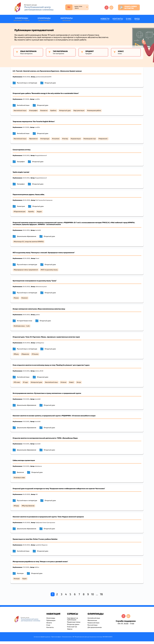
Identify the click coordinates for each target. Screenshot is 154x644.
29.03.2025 (26, 314)
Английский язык (23, 105)
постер (66, 139)
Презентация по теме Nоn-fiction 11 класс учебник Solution (35, 539)
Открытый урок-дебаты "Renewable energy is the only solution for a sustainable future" (46, 93)
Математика (92, 620)
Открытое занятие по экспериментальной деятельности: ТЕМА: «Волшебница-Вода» (45, 438)
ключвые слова (20, 477)
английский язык (21, 110)
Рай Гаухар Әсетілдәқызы (44, 200)
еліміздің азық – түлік (22, 326)
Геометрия (21, 206)
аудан (40, 211)
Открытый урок (50, 83)
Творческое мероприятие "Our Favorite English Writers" (34, 121)
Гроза (17, 298)
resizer (1, 607)
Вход (137, 19)
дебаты (54, 110)
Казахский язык (93, 623)
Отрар (17, 506)
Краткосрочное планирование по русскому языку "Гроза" (35, 281)
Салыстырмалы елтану (22, 150)
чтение (64, 382)
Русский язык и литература (27, 83)
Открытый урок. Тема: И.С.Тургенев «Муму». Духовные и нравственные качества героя (46, 337)
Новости (105, 19)
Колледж (20, 573)
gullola (38, 314)
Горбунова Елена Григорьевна (45, 522)
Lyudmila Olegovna (41, 545)
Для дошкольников (95, 627)
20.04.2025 (26, 200)
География (21, 161)
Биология (20, 472)
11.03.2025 (26, 399)
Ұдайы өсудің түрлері (21, 172)
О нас (129, 19)
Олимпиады (22, 19)
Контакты (118, 19)
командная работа (94, 110)
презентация (76, 139)
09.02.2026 (26, 77)
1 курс (26, 382)
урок (25, 579)
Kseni (37, 258)
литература (45, 139)
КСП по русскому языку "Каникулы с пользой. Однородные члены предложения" (44, 252)
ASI (37, 494)
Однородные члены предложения (26, 270)
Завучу (70, 629)
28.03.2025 (26, 343)
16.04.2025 (26, 230)
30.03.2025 (26, 286)
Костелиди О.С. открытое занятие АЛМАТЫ (29, 241)
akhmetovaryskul (41, 286)
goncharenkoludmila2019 (43, 77)
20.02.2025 (26, 545)
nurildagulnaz (40, 343)
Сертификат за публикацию (72, 619)
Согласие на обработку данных (42, 637)
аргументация (79, 110)
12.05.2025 (26, 155)
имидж (17, 579)
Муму (17, 354)
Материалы (67, 19)
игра (79, 382)
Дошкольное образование (27, 236)
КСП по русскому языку (50, 270)
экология (44, 110)
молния (25, 298)
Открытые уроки (73, 624)
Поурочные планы (74, 622)
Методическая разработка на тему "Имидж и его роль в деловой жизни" (40, 561)
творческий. (104, 139)
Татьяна (36, 354)
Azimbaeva (38, 466)
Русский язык (93, 625)
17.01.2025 (26, 567)
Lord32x (37, 99)
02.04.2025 (26, 258)
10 (92, 594)
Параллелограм (20, 211)
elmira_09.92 (39, 371)
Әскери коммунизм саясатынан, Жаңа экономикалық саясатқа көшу (39, 309)
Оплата (49, 623)
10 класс (17, 382)
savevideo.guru (0, 607)
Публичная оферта (56, 637)
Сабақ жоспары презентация (24, 460)
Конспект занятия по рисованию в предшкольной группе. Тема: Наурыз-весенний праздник (48, 517)
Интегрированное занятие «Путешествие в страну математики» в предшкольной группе (47, 393)
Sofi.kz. (37, 567)
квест (72, 382)
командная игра (90, 139)
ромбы (32, 211)
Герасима (26, 354)
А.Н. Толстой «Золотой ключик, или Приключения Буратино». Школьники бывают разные (47, 71)
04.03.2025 (26, 494)
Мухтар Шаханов (29, 506)
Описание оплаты (67, 637)
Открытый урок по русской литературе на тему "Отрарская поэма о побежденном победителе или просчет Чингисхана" (59, 488)
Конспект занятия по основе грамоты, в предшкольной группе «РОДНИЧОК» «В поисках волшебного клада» (54, 416)
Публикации (51, 620)
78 (101, 594)
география (34, 110)
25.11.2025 (26, 99)
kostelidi (38, 230)
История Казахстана (25, 321)
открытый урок (65, 110)
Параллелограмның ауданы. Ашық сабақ (28, 194)
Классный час (72, 627)
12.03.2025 (26, 371)
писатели (56, 139)
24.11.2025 (26, 127)
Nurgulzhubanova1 (41, 155)
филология (34, 139)
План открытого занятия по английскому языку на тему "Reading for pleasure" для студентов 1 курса (51, 365)
